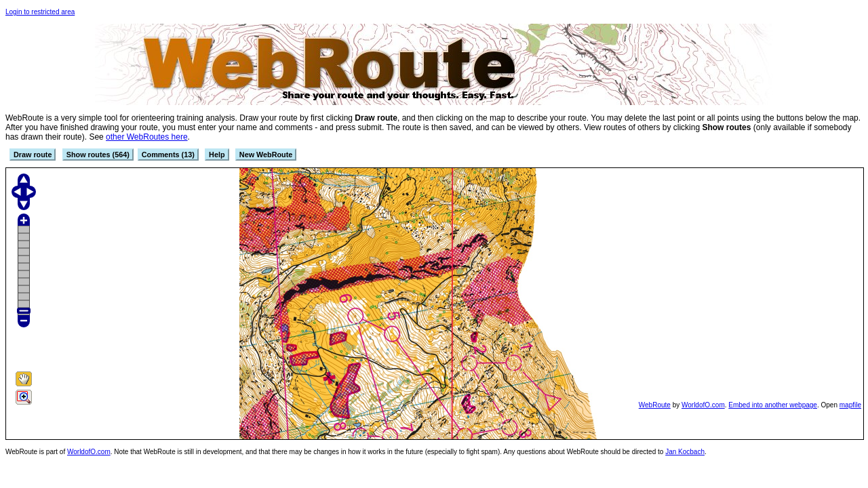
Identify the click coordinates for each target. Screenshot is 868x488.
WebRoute (655, 405)
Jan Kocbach (685, 452)
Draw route (33, 155)
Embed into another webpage (773, 405)
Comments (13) (168, 155)
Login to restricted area (40, 12)
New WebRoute (266, 155)
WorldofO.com (703, 405)
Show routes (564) (98, 155)
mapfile (850, 405)
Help (217, 155)
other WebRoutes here (147, 137)
